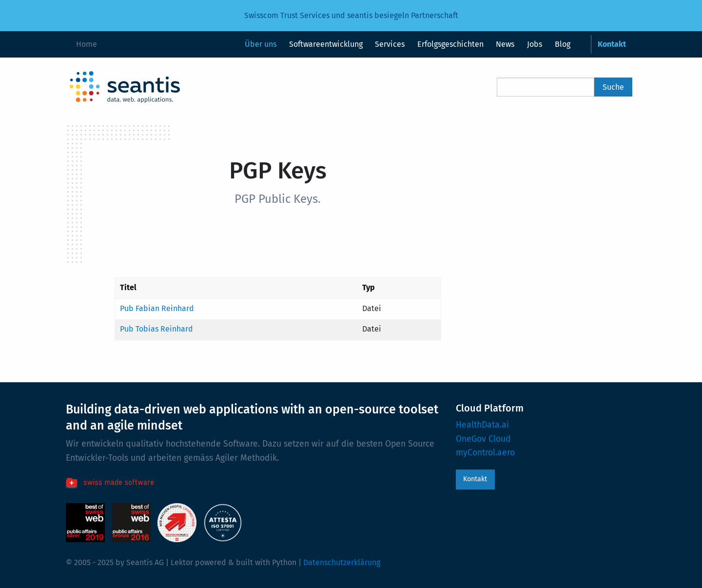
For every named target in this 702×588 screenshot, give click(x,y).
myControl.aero (485, 453)
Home (87, 44)
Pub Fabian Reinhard (157, 308)
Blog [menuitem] (563, 44)
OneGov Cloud (483, 439)
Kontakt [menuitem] (612, 44)
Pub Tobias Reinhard (156, 329)
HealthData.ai (482, 425)
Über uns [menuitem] (261, 44)
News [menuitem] (505, 44)
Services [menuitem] (390, 44)
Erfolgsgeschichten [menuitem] (450, 44)
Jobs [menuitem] (535, 44)
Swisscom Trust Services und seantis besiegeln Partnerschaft (351, 15)
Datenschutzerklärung (342, 562)
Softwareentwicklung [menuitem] (326, 44)
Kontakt (475, 479)
